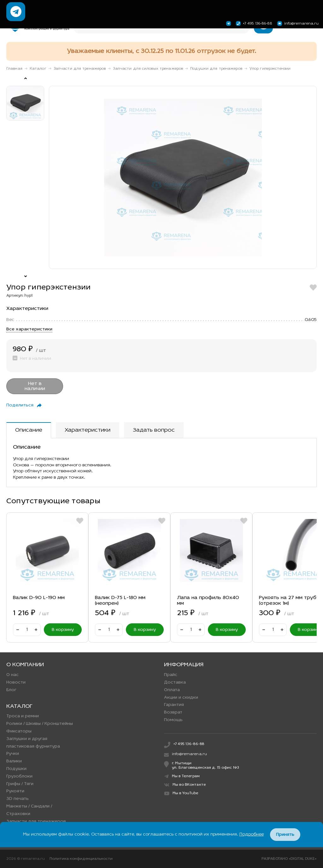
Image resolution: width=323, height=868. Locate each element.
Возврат (173, 712)
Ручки (13, 754)
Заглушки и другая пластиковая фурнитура (33, 743)
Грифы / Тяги (20, 784)
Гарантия (174, 705)
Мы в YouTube (181, 793)
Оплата (172, 690)
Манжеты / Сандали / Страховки (29, 810)
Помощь (173, 720)
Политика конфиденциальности (81, 859)
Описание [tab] (29, 430)
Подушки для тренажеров (216, 69)
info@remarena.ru (297, 23)
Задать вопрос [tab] (154, 430)
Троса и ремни (23, 716)
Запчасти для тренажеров (80, 69)
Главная (14, 69)
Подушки (16, 769)
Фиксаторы (19, 731)
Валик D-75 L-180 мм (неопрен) (120, 601)
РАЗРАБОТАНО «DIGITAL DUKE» (289, 859)
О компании (25, 665)
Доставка (175, 682)
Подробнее (252, 834)
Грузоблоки (19, 776)
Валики (14, 761)
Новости (16, 682)
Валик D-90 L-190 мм (39, 598)
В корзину (63, 630)
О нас (12, 675)
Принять (285, 835)
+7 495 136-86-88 (253, 23)
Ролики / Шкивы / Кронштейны (40, 724)
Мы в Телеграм (182, 776)
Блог (11, 690)
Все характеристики (29, 329)
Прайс (171, 675)
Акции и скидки (181, 698)
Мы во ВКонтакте (185, 785)
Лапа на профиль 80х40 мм (208, 601)
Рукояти (15, 791)
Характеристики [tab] (88, 430)
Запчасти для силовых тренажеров (148, 69)
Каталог (38, 69)
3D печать (18, 799)
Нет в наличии (35, 386)
